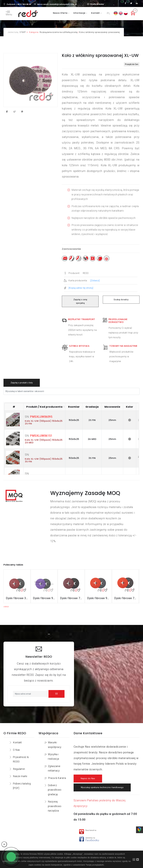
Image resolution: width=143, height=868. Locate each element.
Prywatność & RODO (21, 759)
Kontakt (96, 13)
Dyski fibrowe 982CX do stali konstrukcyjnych (44, 598)
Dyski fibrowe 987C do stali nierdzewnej (98, 598)
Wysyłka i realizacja (53, 757)
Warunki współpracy (55, 745)
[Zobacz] (95, 281)
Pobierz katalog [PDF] (22, 786)
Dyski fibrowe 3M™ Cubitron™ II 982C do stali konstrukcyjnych (17, 598)
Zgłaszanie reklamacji (54, 768)
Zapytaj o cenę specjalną (80, 301)
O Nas (16, 750)
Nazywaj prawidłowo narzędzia (55, 806)
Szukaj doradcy (121, 300)
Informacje (80, 13)
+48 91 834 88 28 (24, 4)
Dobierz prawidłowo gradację (55, 790)
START (23, 32)
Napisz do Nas (88, 779)
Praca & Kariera (57, 778)
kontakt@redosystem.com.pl (63, 4)
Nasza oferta (61, 13)
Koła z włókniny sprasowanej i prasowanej (99, 32)
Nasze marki (20, 776)
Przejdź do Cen (132, 64)
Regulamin (19, 769)
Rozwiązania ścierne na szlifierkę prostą (59, 32)
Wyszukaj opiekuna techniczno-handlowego (102, 787)
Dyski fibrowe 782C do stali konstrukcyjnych (71, 598)
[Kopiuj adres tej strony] (81, 288)
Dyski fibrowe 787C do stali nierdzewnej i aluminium (125, 598)
